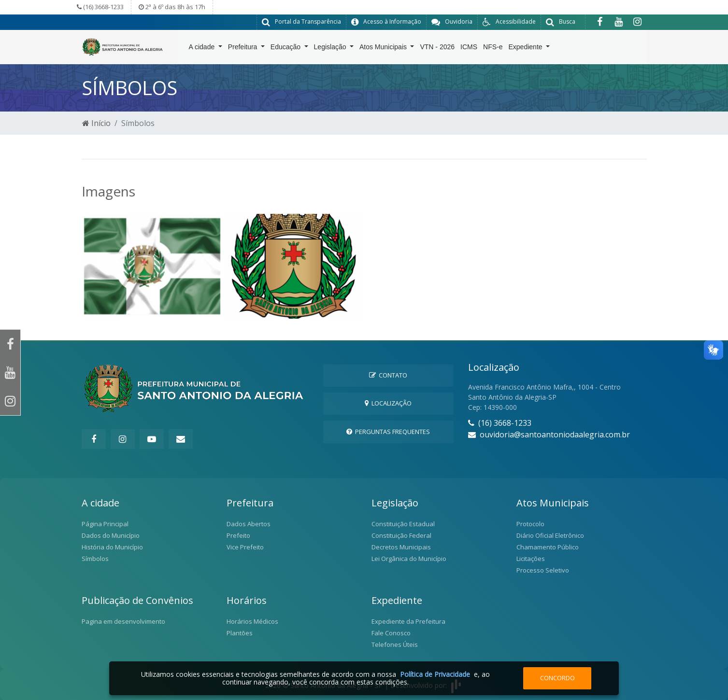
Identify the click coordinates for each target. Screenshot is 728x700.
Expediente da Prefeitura (408, 621)
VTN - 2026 (437, 49)
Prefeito (238, 535)
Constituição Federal (401, 535)
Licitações (531, 558)
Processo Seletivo (543, 570)
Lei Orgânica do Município (409, 558)
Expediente (527, 49)
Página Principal (105, 523)
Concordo (557, 678)
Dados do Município (111, 535)
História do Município (112, 546)
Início (96, 123)
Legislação (331, 49)
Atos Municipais (384, 49)
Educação (286, 49)
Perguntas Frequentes (388, 431)
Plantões (240, 632)
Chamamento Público (548, 546)
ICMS (469, 49)
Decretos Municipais (401, 546)
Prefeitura (244, 49)
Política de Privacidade (435, 674)
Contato (388, 375)
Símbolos (95, 558)
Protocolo (530, 523)
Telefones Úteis (395, 644)
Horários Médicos (252, 621)
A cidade (203, 49)
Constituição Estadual (403, 523)
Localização (388, 403)
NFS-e (493, 49)
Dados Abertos (249, 523)
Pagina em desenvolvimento (123, 621)
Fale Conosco (391, 632)
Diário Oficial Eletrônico (550, 535)
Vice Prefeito (245, 546)
